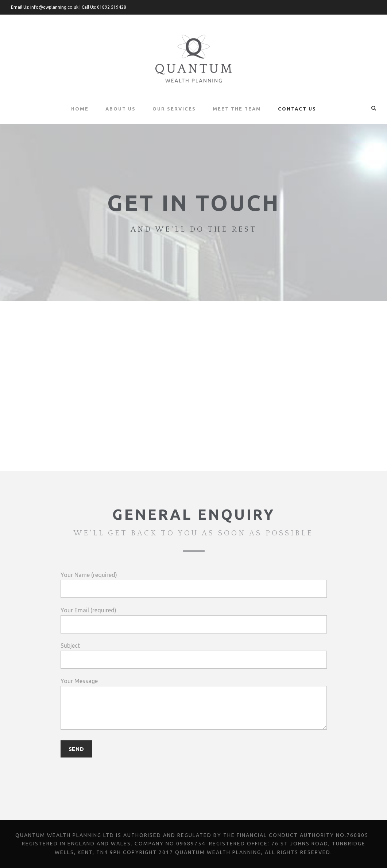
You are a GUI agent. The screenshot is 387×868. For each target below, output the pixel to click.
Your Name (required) (194, 585)
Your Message (194, 705)
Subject (194, 656)
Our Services (174, 108)
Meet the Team (237, 108)
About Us (120, 108)
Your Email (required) (194, 620)
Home (79, 108)
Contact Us (297, 108)
